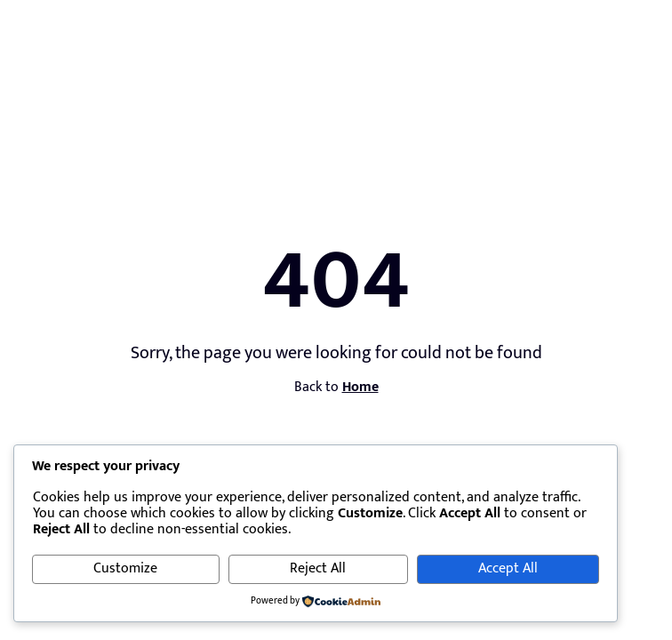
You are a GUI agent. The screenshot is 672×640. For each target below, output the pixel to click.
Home (360, 387)
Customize (125, 568)
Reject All (318, 568)
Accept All (508, 568)
